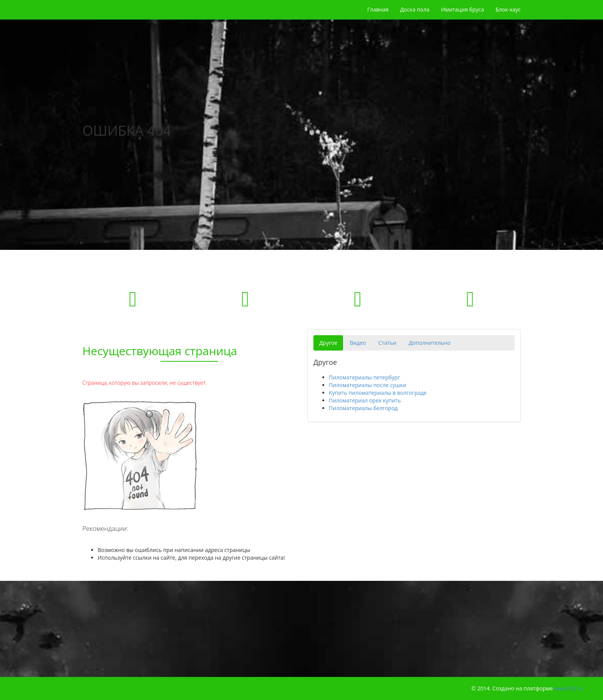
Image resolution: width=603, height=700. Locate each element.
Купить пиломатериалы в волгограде (378, 393)
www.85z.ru (569, 688)
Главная (378, 9)
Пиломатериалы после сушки (367, 385)
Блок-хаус (508, 9)
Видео (358, 343)
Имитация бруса (463, 9)
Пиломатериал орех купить (365, 400)
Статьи (387, 343)
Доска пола (415, 9)
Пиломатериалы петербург (364, 377)
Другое (328, 343)
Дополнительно (430, 343)
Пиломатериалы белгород (363, 408)
